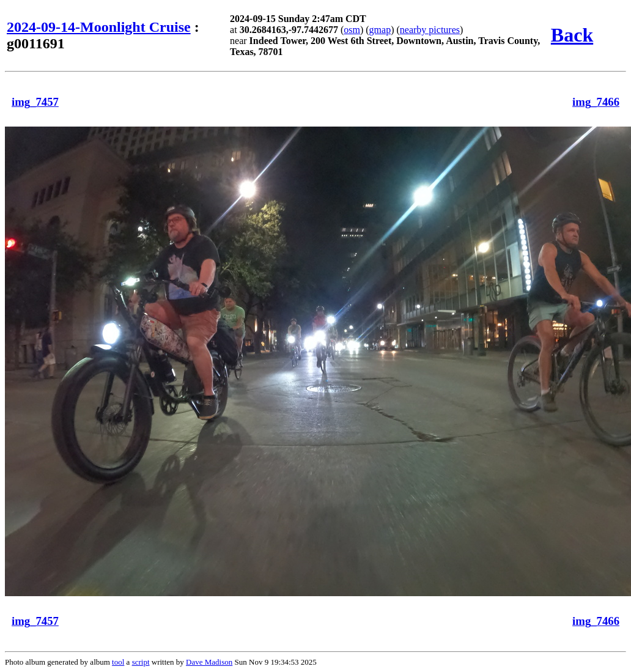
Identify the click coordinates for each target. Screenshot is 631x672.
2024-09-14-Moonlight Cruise (99, 27)
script (141, 662)
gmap (380, 30)
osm (352, 30)
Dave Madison (209, 662)
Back (572, 35)
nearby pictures (430, 30)
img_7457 (35, 102)
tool (118, 662)
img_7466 (596, 102)
